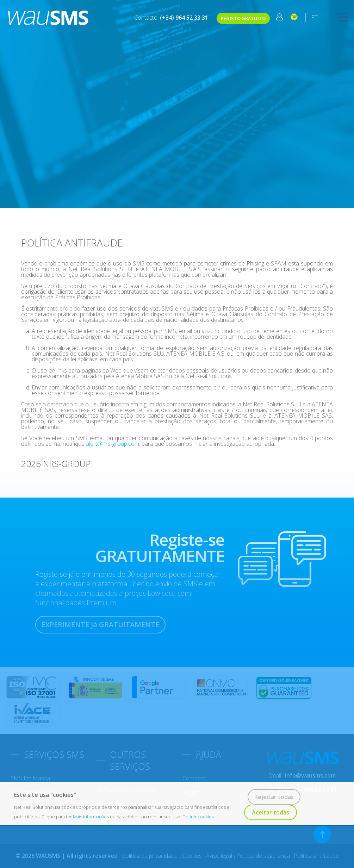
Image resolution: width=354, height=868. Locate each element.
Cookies (192, 856)
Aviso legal (220, 856)
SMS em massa (30, 778)
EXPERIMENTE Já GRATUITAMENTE (100, 625)
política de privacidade (151, 856)
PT (314, 17)
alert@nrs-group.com (113, 444)
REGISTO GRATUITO (243, 18)
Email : (302, 775)
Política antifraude (316, 856)
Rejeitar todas (274, 797)
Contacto (194, 778)
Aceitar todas (271, 812)
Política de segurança (263, 856)
